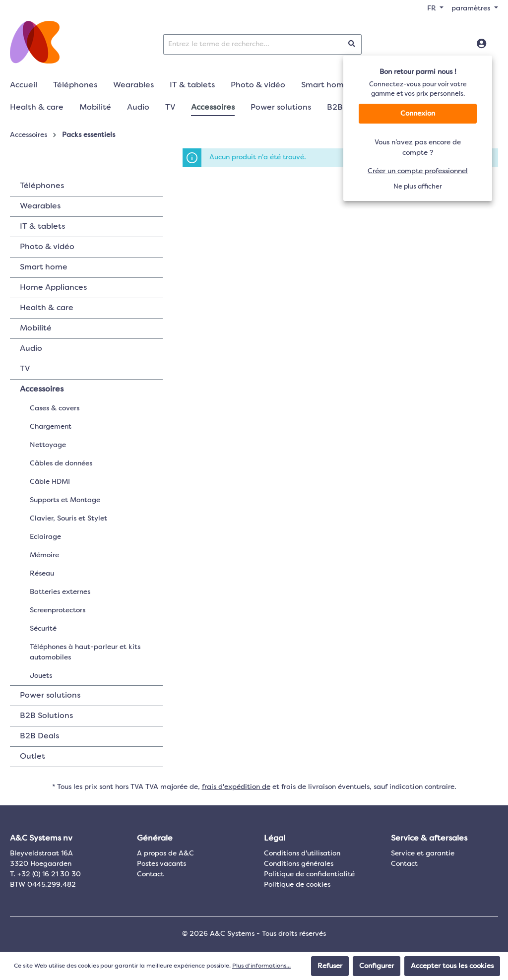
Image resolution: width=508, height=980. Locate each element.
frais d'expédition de (236, 787)
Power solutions (50, 696)
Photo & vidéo (47, 247)
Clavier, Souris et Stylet (68, 519)
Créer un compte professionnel (418, 171)
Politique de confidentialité (309, 874)
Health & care (47, 308)
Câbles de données (61, 463)
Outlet (32, 757)
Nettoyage (48, 445)
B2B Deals (39, 736)
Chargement (51, 427)
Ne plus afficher (418, 187)
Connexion (418, 114)
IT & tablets (42, 227)
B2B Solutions (46, 716)
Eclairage (45, 537)
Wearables (40, 206)
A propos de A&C (165, 853)
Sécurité (43, 629)
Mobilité (36, 328)
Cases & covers (55, 408)
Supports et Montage (65, 500)
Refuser (330, 966)
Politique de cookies (297, 885)
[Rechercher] (352, 44)
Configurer (377, 966)
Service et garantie (423, 853)
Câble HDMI (50, 482)
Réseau (42, 574)
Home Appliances (53, 288)
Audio (31, 349)
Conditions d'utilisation (302, 853)
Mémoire (44, 555)
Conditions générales (299, 864)
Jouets (41, 676)
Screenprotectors (58, 610)
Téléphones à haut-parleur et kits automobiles (85, 652)
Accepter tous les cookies (452, 966)
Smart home (44, 267)
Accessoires (42, 390)
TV (25, 369)
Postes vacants (161, 864)
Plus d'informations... (261, 966)
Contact (150, 874)
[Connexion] (481, 44)
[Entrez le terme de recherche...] (253, 44)
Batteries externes (60, 592)
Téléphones (42, 186)
